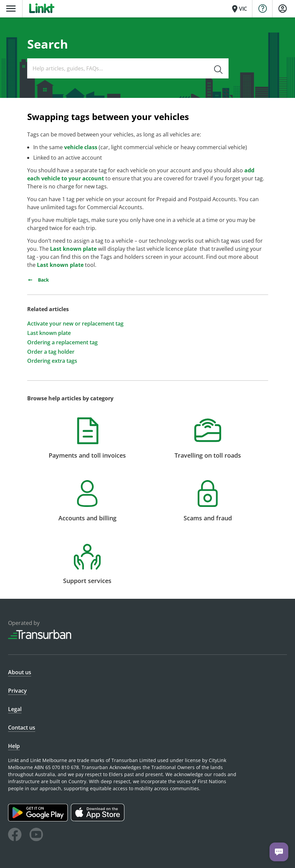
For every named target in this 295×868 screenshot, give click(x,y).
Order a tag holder (51, 352)
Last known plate (73, 249)
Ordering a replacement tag (62, 342)
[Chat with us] (279, 852)
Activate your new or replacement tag (75, 324)
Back (38, 280)
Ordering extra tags (52, 361)
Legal (15, 709)
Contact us (22, 728)
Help (14, 746)
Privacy (17, 691)
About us (20, 672)
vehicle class (81, 147)
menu (11, 9)
